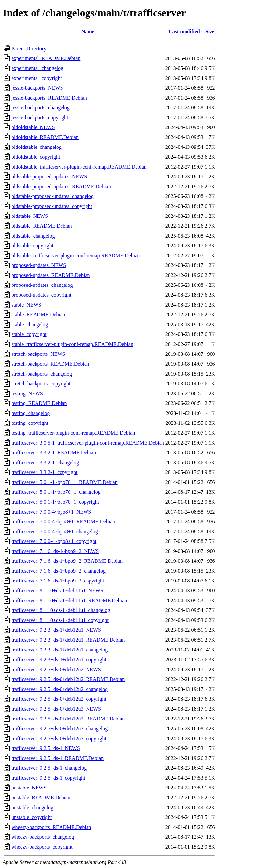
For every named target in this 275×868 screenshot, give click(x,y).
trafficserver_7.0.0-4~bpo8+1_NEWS (51, 512)
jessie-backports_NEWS (37, 88)
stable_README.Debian (38, 315)
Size (210, 31)
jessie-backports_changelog (41, 108)
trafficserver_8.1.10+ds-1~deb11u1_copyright (60, 620)
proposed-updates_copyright (41, 295)
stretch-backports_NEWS (38, 354)
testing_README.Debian (39, 403)
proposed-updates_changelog (42, 285)
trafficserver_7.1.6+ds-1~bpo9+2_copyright (58, 581)
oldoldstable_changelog (37, 147)
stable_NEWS (26, 305)
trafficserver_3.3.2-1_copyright (45, 472)
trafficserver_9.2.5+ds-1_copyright (48, 778)
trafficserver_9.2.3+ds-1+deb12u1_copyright (59, 660)
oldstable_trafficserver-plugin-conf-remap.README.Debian (76, 255)
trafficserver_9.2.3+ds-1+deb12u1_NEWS (56, 630)
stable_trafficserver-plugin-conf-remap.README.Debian (72, 344)
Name (88, 31)
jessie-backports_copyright (40, 117)
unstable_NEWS (29, 788)
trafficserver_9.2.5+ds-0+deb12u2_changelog (60, 689)
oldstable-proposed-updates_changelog (53, 196)
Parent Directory (29, 48)
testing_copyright (30, 423)
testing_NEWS (27, 393)
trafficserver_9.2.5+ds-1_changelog (49, 768)
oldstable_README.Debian (42, 226)
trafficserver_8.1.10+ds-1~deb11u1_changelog (61, 610)
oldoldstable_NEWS (33, 127)
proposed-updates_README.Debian (51, 275)
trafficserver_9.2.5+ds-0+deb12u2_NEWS (56, 669)
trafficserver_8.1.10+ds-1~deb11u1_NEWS (57, 591)
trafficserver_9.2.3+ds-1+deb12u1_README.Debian (68, 640)
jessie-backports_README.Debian (49, 98)
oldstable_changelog (33, 236)
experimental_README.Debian (46, 58)
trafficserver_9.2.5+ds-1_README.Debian (58, 758)
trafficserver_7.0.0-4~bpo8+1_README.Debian (63, 522)
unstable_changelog (32, 807)
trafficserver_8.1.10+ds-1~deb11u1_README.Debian (69, 600)
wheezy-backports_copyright (42, 847)
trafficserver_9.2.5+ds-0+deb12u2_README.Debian (68, 679)
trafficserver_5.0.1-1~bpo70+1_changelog (56, 492)
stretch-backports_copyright (41, 384)
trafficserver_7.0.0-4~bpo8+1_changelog (55, 531)
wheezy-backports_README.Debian (51, 827)
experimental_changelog (37, 68)
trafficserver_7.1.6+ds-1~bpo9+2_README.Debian (67, 561)
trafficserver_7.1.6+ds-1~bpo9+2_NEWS (55, 551)
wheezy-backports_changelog (43, 837)
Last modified (184, 31)
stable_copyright (29, 334)
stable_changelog (30, 324)
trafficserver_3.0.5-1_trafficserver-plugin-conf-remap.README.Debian (88, 443)
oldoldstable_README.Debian (45, 137)
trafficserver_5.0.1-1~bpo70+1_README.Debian (65, 482)
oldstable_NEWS (30, 216)
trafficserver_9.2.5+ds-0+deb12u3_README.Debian (68, 719)
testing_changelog (31, 413)
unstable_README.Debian (41, 798)
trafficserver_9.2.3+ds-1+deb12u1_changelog (60, 650)
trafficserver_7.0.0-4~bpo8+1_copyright (54, 541)
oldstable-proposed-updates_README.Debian (61, 186)
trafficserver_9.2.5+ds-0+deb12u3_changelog (60, 729)
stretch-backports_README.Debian (50, 364)
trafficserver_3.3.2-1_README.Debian (54, 453)
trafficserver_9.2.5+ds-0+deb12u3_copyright (59, 738)
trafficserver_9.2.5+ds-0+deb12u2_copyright (59, 699)
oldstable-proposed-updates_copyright (52, 206)
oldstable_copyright (32, 246)
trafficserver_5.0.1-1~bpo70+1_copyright (55, 502)
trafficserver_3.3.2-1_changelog (45, 462)
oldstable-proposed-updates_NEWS (49, 177)
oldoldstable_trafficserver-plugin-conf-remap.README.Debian (79, 167)
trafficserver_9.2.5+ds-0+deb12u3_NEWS (56, 709)
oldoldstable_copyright (36, 157)
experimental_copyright (37, 78)
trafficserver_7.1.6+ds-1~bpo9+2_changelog (59, 571)
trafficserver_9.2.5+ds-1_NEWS (46, 748)
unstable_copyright (32, 817)
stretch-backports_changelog (42, 374)
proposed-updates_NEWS (39, 265)
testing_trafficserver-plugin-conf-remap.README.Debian (73, 433)
